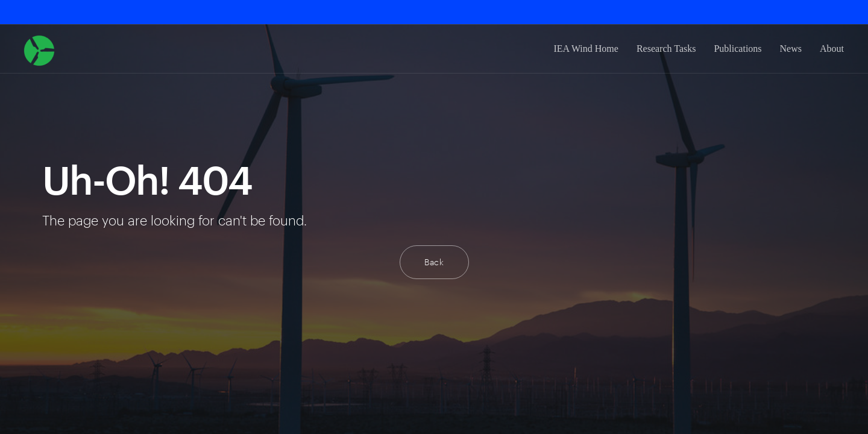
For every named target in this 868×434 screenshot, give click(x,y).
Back (434, 262)
